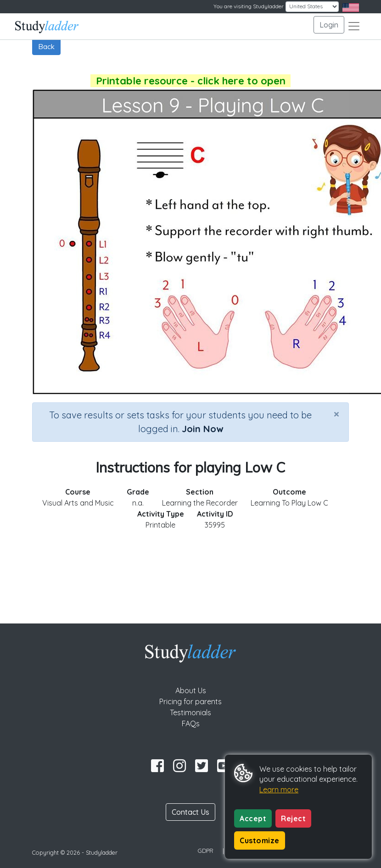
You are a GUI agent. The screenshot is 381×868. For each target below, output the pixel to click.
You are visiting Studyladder (249, 6)
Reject (293, 818)
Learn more (279, 790)
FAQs (191, 723)
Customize (260, 840)
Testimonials (190, 712)
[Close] (336, 414)
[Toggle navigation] (354, 26)
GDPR (206, 851)
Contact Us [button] (190, 812)
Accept (253, 818)
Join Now (202, 429)
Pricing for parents (190, 701)
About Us (191, 690)
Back (46, 46)
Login (329, 25)
